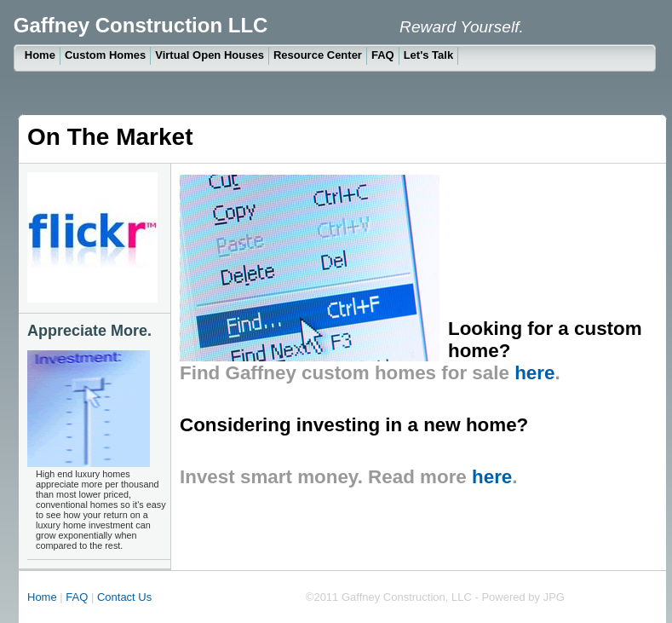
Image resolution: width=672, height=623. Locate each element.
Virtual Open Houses (210, 55)
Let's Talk (428, 55)
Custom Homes (105, 55)
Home (40, 55)
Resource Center (318, 55)
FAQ (383, 55)
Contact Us (126, 597)
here (534, 373)
